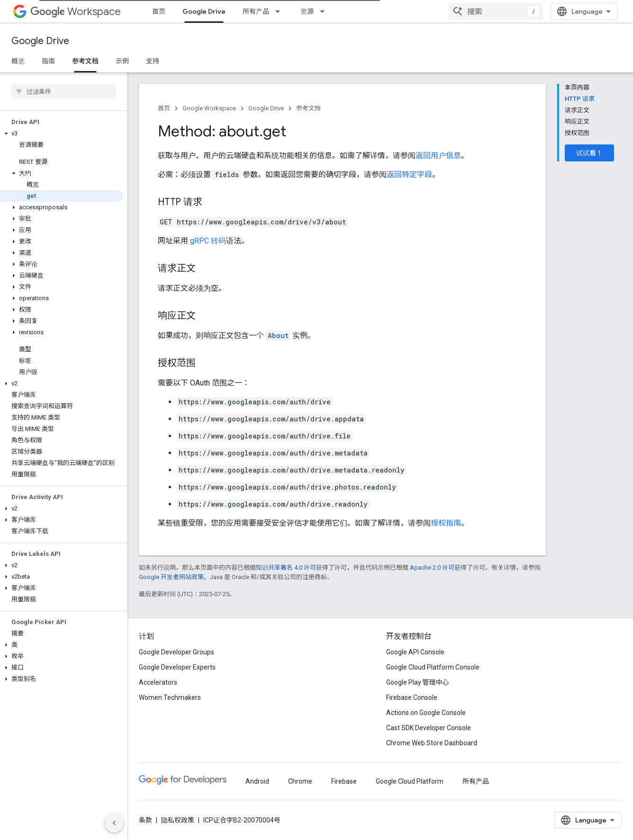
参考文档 (308, 108)
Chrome (300, 781)
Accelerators (158, 682)
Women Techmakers (170, 697)
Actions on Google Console (426, 713)
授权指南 (446, 523)
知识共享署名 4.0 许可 (286, 567)
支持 (153, 61)
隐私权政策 (178, 820)
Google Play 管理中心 (418, 682)
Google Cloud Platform (410, 781)
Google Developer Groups (176, 652)
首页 (159, 11)
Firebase (344, 781)
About (278, 335)
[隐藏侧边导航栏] (114, 823)
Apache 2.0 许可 (432, 567)
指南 (48, 61)
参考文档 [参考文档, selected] (85, 61)
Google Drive (40, 41)
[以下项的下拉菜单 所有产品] (280, 11)
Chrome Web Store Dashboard (432, 743)
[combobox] (496, 11)
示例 (122, 61)
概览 (18, 61)
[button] (62, 134)
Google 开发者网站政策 (171, 577)
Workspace (76, 12)
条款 (145, 820)
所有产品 (256, 11)
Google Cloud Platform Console (433, 667)
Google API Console (415, 652)
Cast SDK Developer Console (429, 728)
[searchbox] (64, 91)
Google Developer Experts (177, 667)
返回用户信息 (438, 156)
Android (257, 781)
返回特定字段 (409, 174)
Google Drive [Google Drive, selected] (204, 11)
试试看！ (589, 153)
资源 (307, 11)
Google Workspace (209, 108)
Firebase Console (412, 697)
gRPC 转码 (208, 241)
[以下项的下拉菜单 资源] (325, 11)
